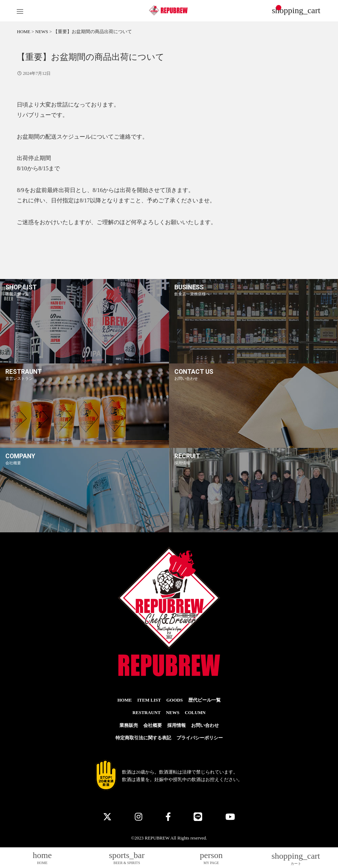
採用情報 (176, 725)
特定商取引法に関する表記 (143, 738)
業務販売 (129, 725)
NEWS (173, 713)
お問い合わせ (205, 725)
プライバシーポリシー (200, 738)
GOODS (174, 700)
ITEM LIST (149, 700)
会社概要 (153, 725)
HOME (125, 700)
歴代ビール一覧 (204, 700)
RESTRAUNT (147, 713)
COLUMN (195, 713)
